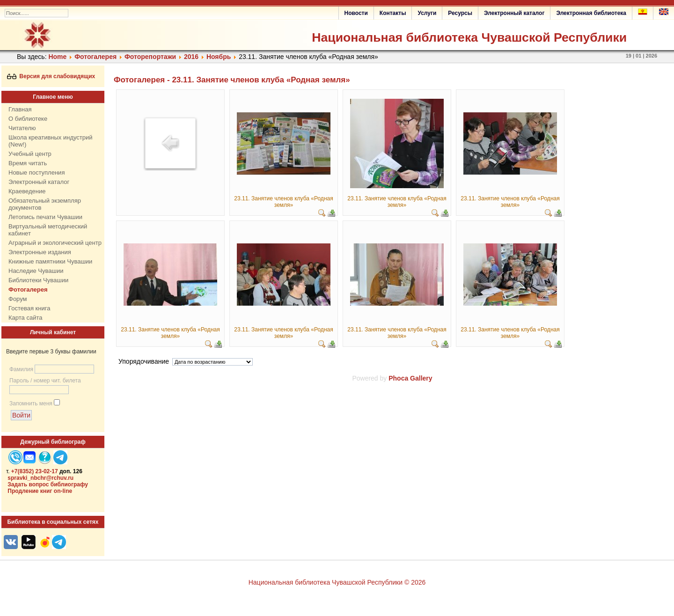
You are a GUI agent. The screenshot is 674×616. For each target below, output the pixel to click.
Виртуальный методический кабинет (48, 230)
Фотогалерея (95, 57)
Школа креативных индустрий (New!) (51, 141)
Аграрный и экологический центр (55, 243)
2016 (191, 57)
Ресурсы (460, 13)
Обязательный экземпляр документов (45, 204)
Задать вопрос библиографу (48, 484)
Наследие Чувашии (36, 271)
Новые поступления (37, 172)
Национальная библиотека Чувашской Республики (469, 37)
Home (57, 57)
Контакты (393, 13)
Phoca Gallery (410, 378)
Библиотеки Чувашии (38, 280)
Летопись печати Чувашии (45, 217)
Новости (356, 13)
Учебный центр (30, 154)
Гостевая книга (29, 308)
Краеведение (27, 191)
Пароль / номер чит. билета (45, 381)
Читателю (22, 128)
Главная (20, 109)
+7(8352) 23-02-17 (35, 471)
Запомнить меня (31, 403)
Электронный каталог (514, 13)
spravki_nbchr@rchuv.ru (40, 478)
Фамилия (21, 369)
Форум (18, 299)
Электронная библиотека (591, 13)
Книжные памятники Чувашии (50, 261)
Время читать (28, 163)
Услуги (427, 13)
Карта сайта (25, 318)
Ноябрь (219, 57)
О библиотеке (28, 119)
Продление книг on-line (40, 491)
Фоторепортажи (150, 57)
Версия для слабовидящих (51, 76)
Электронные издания (40, 252)
